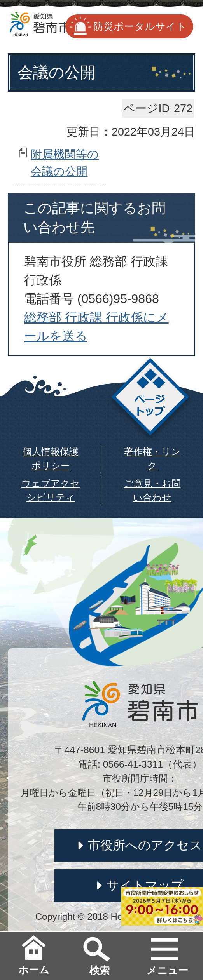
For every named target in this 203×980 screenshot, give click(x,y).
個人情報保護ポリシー (51, 459)
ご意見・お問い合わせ (152, 490)
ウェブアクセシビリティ (51, 490)
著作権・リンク (152, 459)
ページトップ (150, 399)
